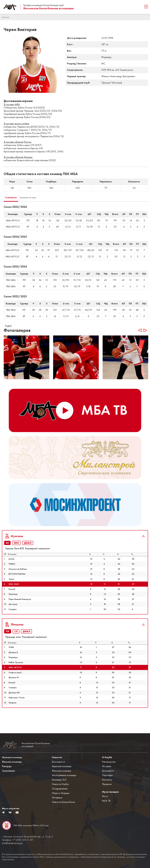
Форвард (106, 57)
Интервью (57, 798)
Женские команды (12, 762)
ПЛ (8, 645)
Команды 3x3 (59, 780)
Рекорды (7, 766)
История (107, 766)
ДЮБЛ (28, 556)
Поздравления (60, 789)
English (8, 326)
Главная (6, 17)
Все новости (58, 762)
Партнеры (107, 775)
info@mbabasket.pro (12, 843)
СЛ (16, 645)
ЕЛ (7, 556)
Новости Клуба (60, 784)
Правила (107, 784)
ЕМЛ (16, 556)
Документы (108, 771)
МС (103, 63)
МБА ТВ (106, 801)
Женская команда (62, 771)
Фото (105, 796)
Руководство (109, 762)
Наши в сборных (61, 793)
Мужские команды (12, 757)
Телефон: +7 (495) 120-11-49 (17, 840)
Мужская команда (62, 766)
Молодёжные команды (64, 775)
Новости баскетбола (63, 802)
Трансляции (8, 771)
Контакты (107, 780)
